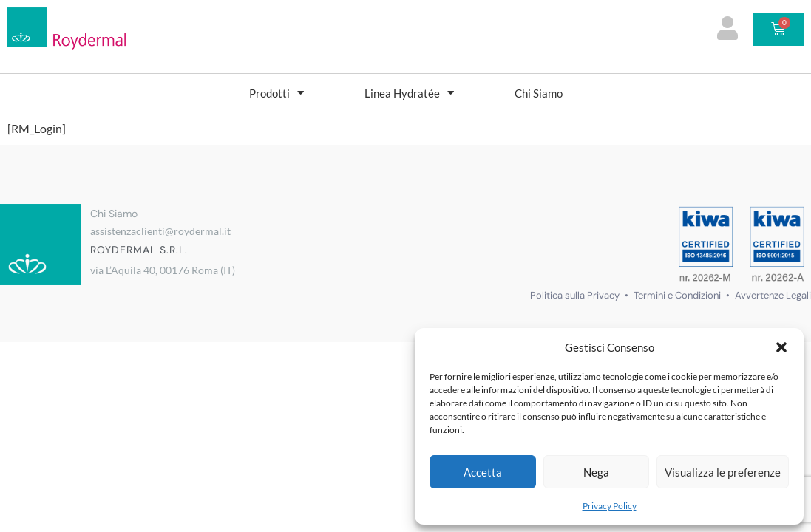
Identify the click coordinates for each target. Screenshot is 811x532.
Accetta (483, 472)
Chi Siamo (539, 93)
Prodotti (276, 93)
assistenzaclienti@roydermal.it (160, 231)
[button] (781, 347)
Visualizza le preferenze (723, 472)
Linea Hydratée (409, 93)
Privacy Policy (610, 506)
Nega (596, 472)
